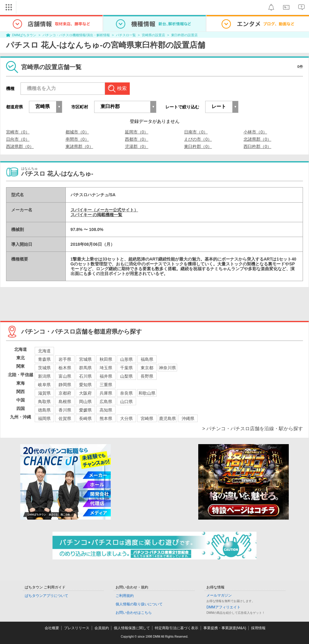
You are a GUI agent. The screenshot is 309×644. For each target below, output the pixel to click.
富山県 (65, 376)
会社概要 (52, 628)
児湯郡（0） (137, 146)
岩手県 (65, 359)
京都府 (65, 393)
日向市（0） (18, 139)
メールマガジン (219, 595)
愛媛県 (85, 410)
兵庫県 (106, 393)
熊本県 (106, 418)
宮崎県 (147, 418)
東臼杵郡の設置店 (184, 35)
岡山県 (85, 402)
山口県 (126, 402)
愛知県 (85, 385)
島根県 (65, 402)
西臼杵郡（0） (257, 146)
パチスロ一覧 (126, 35)
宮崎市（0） (18, 132)
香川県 (65, 410)
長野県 (147, 376)
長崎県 (85, 418)
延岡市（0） (137, 132)
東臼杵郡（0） (198, 146)
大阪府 (85, 393)
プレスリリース (77, 628)
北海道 (44, 351)
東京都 (147, 368)
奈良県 (126, 393)
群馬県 (85, 368)
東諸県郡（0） (79, 146)
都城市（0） (77, 132)
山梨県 (126, 376)
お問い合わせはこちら (134, 613)
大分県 (126, 418)
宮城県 (85, 359)
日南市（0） (196, 132)
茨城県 (44, 368)
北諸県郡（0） (257, 139)
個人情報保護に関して (132, 628)
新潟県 (44, 376)
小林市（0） (255, 132)
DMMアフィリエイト (223, 607)
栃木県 (65, 368)
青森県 (44, 359)
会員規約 (102, 628)
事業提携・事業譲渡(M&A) (225, 628)
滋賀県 (44, 393)
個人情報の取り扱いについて (139, 604)
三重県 (106, 385)
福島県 (147, 359)
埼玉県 (106, 368)
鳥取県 (44, 402)
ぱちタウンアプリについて (46, 596)
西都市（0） (137, 139)
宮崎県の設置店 (153, 35)
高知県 (106, 410)
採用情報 (258, 628)
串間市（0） (77, 139)
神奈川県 (167, 368)
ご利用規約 (125, 596)
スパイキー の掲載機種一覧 (97, 215)
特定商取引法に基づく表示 (177, 628)
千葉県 (126, 368)
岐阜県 (44, 385)
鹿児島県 (167, 418)
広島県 (106, 402)
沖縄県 (188, 418)
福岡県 (44, 418)
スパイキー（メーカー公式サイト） (104, 210)
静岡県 (65, 385)
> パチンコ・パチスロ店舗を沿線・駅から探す (253, 429)
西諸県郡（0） (20, 146)
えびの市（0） (198, 139)
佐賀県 (65, 418)
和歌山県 (147, 393)
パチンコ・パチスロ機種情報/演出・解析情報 (76, 35)
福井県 (106, 376)
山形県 (126, 359)
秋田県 (106, 359)
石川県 (85, 376)
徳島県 (44, 410)
